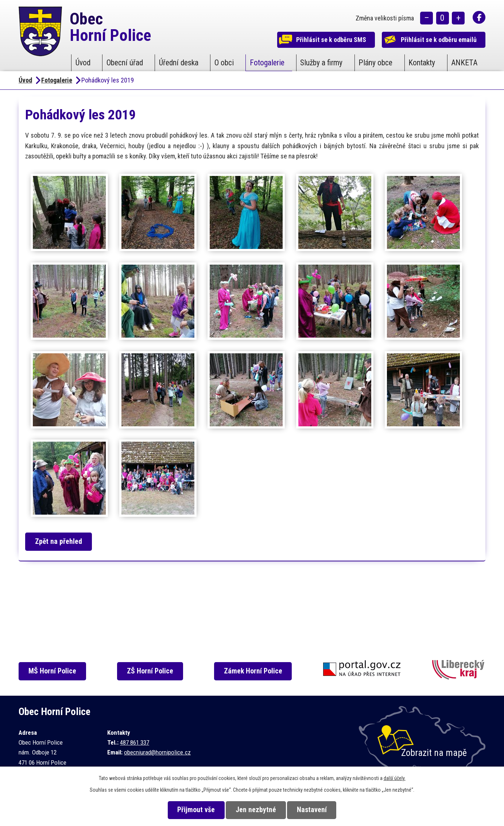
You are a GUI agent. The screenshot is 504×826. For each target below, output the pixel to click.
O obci (224, 63)
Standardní (443, 18)
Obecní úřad (125, 63)
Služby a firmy (321, 63)
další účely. (395, 778)
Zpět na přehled (60, 541)
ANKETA (464, 63)
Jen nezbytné (256, 810)
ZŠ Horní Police (152, 671)
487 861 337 (135, 742)
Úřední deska (179, 63)
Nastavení (314, 810)
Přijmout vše (194, 810)
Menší (427, 18)
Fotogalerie (267, 63)
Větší (458, 18)
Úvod (83, 63)
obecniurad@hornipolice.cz (157, 752)
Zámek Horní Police (255, 671)
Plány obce (375, 63)
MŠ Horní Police (53, 671)
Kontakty (422, 63)
